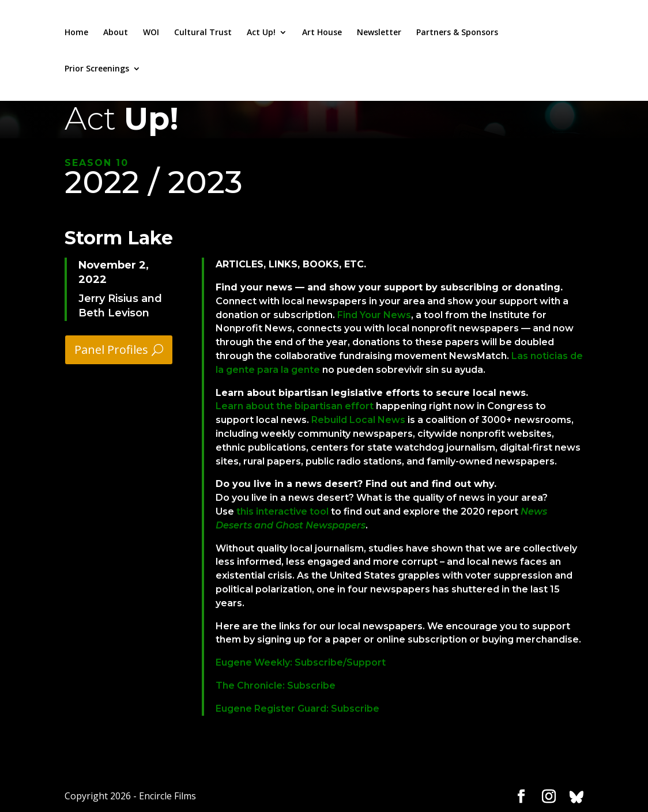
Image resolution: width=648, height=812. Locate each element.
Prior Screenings (97, 69)
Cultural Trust (203, 33)
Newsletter (379, 33)
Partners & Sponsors (457, 33)
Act (122, 119)
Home (76, 33)
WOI (151, 33)
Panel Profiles (111, 350)
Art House (322, 33)
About (116, 33)
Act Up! (261, 33)
